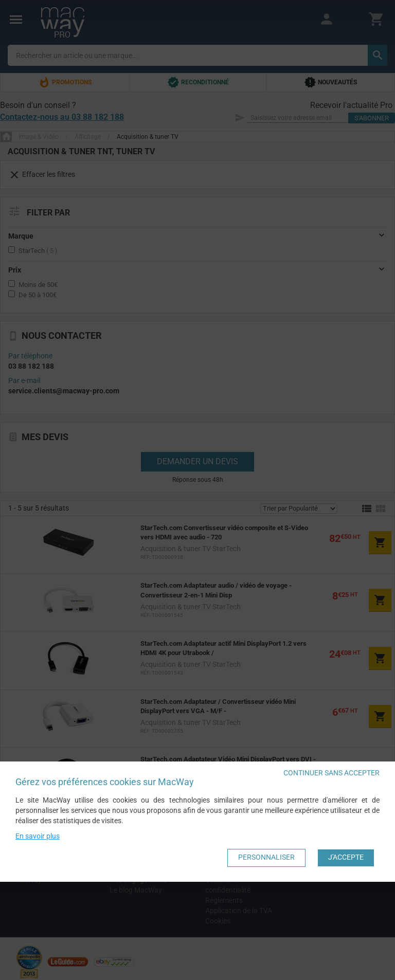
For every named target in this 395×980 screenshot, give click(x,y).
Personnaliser (266, 857)
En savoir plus (38, 836)
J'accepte (346, 857)
